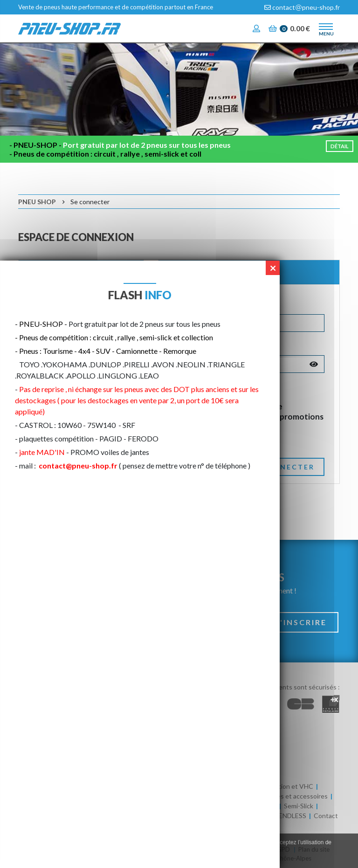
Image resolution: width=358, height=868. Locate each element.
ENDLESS (293, 816)
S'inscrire (301, 622)
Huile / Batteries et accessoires (282, 796)
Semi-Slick (299, 806)
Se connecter (281, 467)
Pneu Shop (37, 202)
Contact (326, 816)
